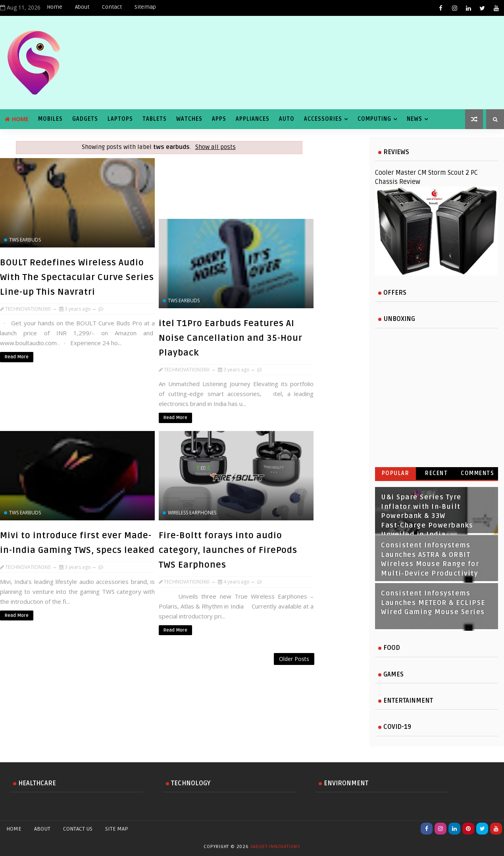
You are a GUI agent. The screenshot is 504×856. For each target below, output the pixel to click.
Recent (436, 473)
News (415, 119)
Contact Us (78, 829)
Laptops (120, 119)
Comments (477, 473)
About (82, 7)
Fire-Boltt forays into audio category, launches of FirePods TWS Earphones (228, 550)
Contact (112, 7)
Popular (396, 473)
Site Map (117, 829)
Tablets (155, 119)
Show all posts (215, 147)
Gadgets (85, 119)
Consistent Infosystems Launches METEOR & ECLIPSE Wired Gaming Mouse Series (433, 603)
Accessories (323, 119)
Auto (287, 119)
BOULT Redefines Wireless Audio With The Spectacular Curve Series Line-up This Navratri (77, 277)
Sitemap (145, 7)
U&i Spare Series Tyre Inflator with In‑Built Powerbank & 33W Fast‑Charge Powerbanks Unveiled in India (427, 516)
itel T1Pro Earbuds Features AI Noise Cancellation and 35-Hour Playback (231, 338)
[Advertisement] (159, 673)
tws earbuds (25, 240)
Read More (17, 357)
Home (55, 7)
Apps (219, 119)
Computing (374, 119)
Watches (189, 119)
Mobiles (50, 119)
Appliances (253, 119)
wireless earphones (192, 513)
